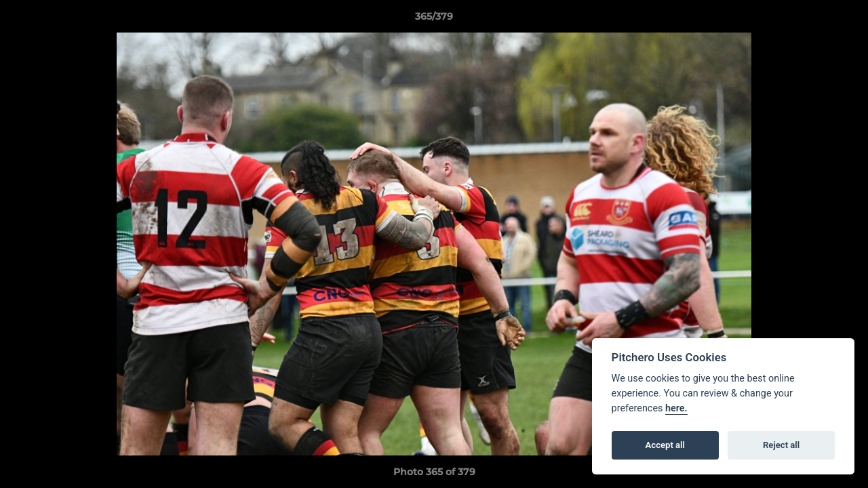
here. (676, 408)
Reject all (781, 445)
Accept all (665, 445)
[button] (844, 20)
